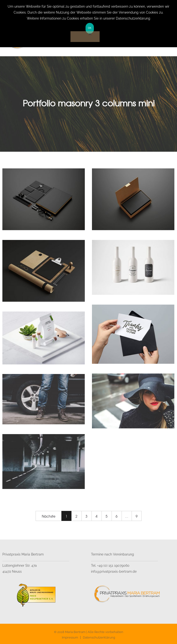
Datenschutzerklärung (99, 637)
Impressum (70, 637)
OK (90, 28)
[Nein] (85, 37)
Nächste (49, 516)
